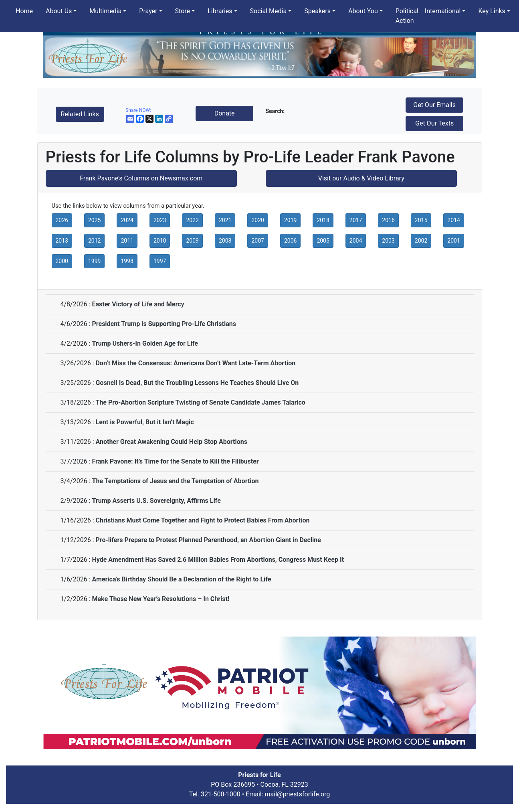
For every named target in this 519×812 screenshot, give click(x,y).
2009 (192, 241)
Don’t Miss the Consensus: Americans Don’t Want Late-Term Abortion (195, 363)
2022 (192, 220)
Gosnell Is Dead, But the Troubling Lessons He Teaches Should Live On (197, 383)
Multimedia (105, 11)
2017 (356, 220)
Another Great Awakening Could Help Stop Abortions (171, 442)
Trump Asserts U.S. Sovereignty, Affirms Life (156, 501)
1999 (94, 261)
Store (183, 11)
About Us (59, 11)
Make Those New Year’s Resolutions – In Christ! (161, 599)
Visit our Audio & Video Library (361, 178)
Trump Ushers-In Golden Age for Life (145, 343)
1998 (127, 261)
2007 (257, 241)
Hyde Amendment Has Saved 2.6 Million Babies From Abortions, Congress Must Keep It (218, 560)
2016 (388, 220)
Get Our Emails (434, 105)
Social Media (269, 11)
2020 (257, 220)
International (443, 11)
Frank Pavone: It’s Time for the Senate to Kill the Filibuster (175, 461)
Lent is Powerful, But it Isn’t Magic (144, 422)
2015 (421, 220)
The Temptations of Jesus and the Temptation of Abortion (175, 481)
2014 (453, 220)
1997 (160, 261)
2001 (453, 241)
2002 (421, 241)
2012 (94, 241)
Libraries (220, 11)
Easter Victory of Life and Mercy (138, 304)
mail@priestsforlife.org (298, 794)
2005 (323, 241)
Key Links (492, 11)
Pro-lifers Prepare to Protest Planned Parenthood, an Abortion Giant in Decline (208, 540)
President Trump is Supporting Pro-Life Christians (164, 324)
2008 (225, 241)
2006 (290, 241)
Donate (225, 113)
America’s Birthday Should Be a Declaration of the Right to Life (181, 579)
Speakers (317, 11)
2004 (356, 241)
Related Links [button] (80, 114)
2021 (225, 220)
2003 (388, 241)
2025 (94, 220)
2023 (160, 220)
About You (363, 11)
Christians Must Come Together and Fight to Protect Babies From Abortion (202, 520)
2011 (127, 241)
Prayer (148, 11)
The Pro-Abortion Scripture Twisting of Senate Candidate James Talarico (200, 402)
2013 (62, 241)
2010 (160, 241)
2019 (290, 220)
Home (24, 11)
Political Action (407, 16)
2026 (62, 220)
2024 (127, 220)
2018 (323, 220)
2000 (62, 261)
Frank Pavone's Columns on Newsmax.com (141, 178)
